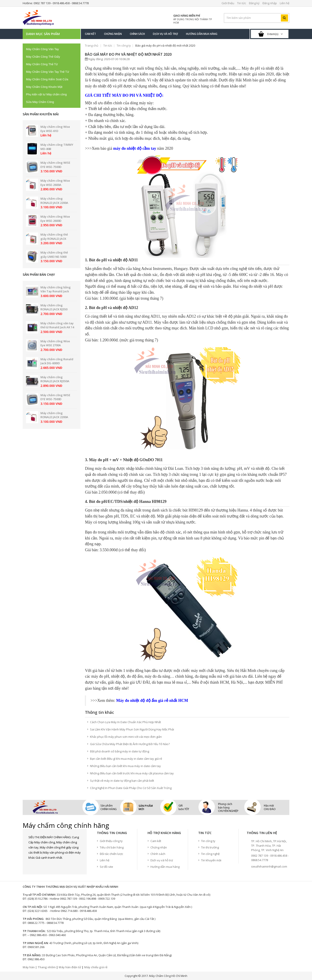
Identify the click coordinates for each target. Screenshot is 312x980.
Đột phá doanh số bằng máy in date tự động (120, 751)
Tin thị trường (210, 847)
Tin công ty (124, 45)
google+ (47, 865)
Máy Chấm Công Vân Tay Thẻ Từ (48, 72)
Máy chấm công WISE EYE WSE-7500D (55, 165)
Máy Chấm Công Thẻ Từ (42, 64)
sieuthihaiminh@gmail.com (269, 866)
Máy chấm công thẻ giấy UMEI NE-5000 (54, 255)
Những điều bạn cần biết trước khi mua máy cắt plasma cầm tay (132, 773)
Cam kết (156, 841)
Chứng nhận (159, 847)
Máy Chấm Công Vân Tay (42, 49)
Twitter (40, 865)
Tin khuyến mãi (211, 860)
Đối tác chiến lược (111, 854)
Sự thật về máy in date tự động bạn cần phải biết (122, 781)
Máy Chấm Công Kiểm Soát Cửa (47, 79)
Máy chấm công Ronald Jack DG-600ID (57, 361)
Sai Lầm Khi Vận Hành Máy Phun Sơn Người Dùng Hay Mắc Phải (132, 729)
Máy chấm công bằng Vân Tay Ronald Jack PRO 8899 (56, 291)
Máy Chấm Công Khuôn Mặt (44, 87)
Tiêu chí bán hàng (112, 847)
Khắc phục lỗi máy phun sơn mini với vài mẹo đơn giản (126, 737)
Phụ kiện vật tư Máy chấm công (46, 94)
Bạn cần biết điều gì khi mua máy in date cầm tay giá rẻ (126, 759)
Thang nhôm (47, 967)
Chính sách (158, 854)
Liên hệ (105, 860)
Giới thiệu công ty (111, 841)
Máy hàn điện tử (70, 967)
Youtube (55, 865)
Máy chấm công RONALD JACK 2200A (54, 201)
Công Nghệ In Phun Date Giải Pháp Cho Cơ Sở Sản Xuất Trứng (131, 788)
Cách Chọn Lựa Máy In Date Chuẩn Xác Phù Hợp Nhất (125, 722)
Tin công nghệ (210, 854)
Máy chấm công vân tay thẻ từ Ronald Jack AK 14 (57, 325)
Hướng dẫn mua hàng (165, 867)
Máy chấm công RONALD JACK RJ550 (54, 307)
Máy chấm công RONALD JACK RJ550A (55, 379)
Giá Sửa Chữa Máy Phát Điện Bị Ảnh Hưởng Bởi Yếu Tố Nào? (130, 744)
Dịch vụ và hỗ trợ (162, 860)
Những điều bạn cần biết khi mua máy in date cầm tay (125, 766)
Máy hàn (29, 967)
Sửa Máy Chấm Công (40, 102)
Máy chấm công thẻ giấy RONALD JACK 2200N (54, 239)
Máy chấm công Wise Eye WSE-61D (55, 129)
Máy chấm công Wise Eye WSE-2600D (55, 219)
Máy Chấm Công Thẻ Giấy (43, 57)
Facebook (32, 865)
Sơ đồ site (106, 867)
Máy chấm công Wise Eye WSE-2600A (55, 183)
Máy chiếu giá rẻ (96, 967)
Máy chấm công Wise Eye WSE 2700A (55, 343)
